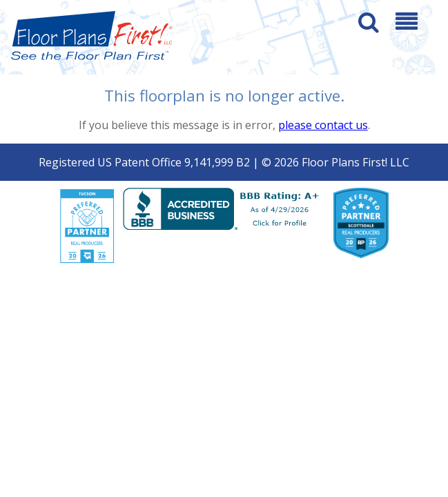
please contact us (323, 125)
